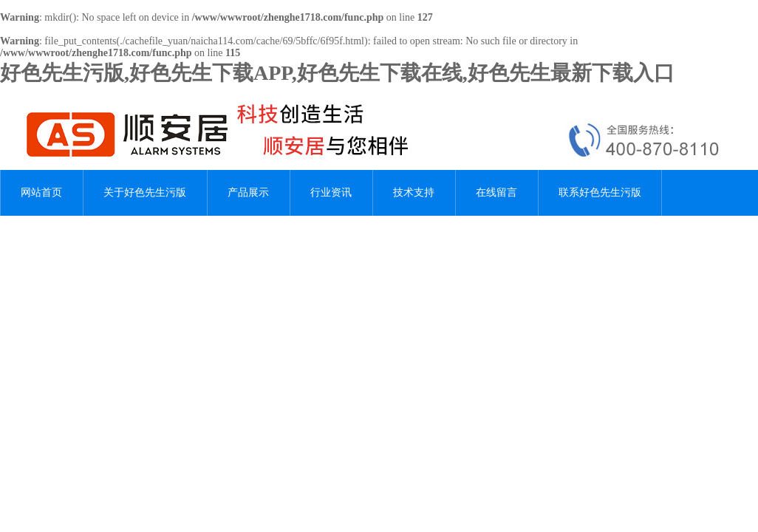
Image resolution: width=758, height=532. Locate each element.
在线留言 (496, 192)
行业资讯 (331, 192)
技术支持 (414, 192)
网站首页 (41, 192)
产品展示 (248, 192)
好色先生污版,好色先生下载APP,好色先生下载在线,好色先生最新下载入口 (337, 73)
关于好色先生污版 (145, 192)
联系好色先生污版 (600, 192)
